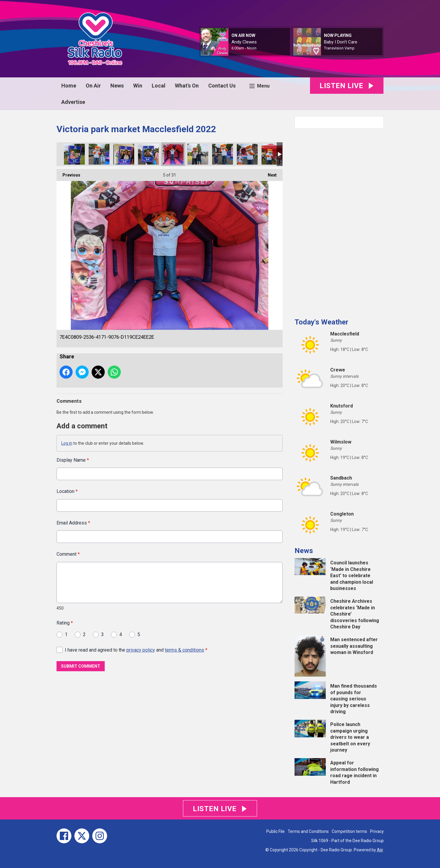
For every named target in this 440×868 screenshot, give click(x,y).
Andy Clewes (244, 42)
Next (269, 173)
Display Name (73, 460)
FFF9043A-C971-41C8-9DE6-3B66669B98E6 (247, 154)
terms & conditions (184, 650)
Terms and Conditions (308, 831)
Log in (67, 443)
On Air (93, 86)
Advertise (73, 102)
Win (138, 86)
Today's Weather (321, 322)
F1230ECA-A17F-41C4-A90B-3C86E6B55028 (272, 154)
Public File (275, 831)
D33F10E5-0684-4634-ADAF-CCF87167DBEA (223, 154)
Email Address (73, 523)
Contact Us (222, 86)
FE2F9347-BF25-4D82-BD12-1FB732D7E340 (74, 154)
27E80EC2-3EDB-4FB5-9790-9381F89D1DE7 (148, 154)
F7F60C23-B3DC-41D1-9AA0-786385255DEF (99, 154)
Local (159, 86)
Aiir (380, 850)
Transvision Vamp (339, 48)
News (117, 86)
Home (69, 86)
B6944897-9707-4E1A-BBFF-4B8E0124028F (198, 154)
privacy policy (141, 650)
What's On (187, 86)
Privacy (377, 831)
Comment (68, 554)
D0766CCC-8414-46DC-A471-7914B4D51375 (124, 154)
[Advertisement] (339, 221)
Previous (68, 173)
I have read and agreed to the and (136, 650)
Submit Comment (81, 666)
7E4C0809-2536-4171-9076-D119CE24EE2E (173, 154)
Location (67, 491)
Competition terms (349, 831)
